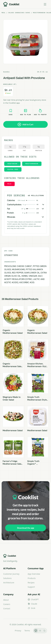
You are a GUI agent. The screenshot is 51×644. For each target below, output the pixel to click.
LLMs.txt (8, 631)
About (6, 600)
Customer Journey (11, 574)
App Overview (34, 574)
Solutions (7, 578)
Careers (7, 604)
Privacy (18, 631)
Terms (27, 631)
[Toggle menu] (45, 4)
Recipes (31, 583)
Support (31, 587)
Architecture (9, 583)
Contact (7, 609)
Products (32, 578)
